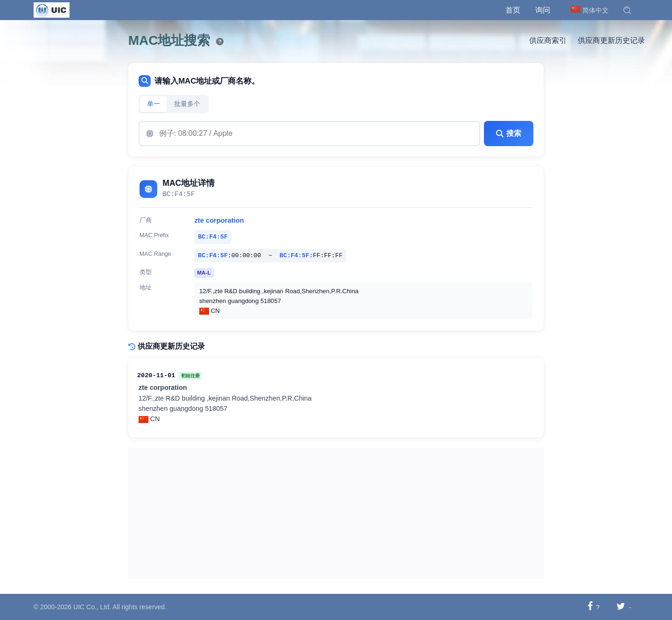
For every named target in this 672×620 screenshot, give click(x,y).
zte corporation (219, 220)
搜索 (509, 133)
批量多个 (187, 104)
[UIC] (52, 9)
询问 (543, 10)
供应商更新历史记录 (611, 40)
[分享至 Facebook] (590, 607)
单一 (154, 104)
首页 (513, 10)
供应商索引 (548, 40)
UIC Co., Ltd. (92, 607)
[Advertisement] (336, 514)
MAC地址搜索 (169, 40)
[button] (627, 10)
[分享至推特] (621, 607)
